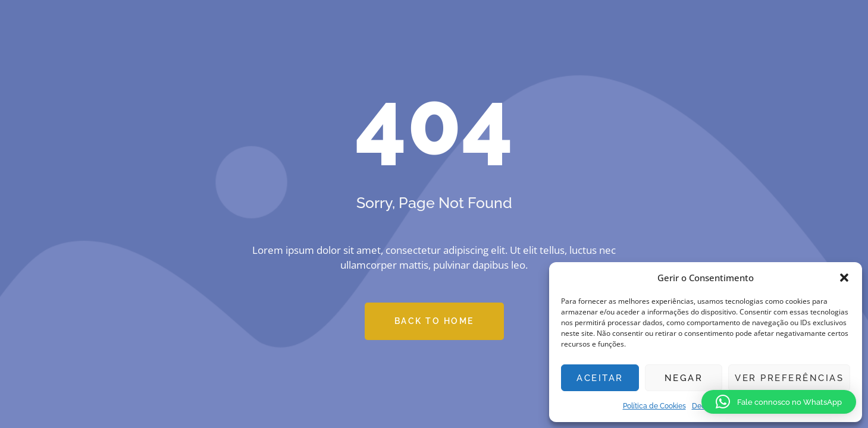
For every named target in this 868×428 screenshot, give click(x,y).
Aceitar (600, 378)
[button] (844, 278)
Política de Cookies (654, 406)
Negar (684, 378)
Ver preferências (789, 378)
